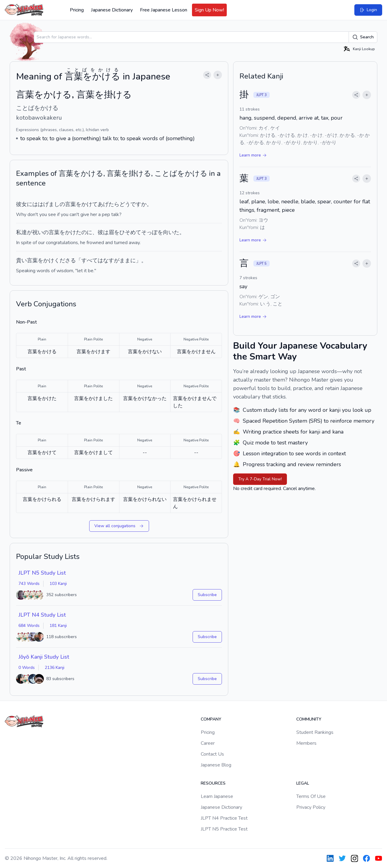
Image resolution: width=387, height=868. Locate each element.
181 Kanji (58, 626)
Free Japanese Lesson (164, 10)
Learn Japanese (217, 796)
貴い (21, 260)
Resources (213, 783)
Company (211, 719)
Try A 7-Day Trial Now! (260, 479)
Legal (303, 783)
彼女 (21, 204)
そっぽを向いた (160, 232)
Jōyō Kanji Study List (44, 657)
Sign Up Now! (209, 10)
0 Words (27, 668)
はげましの (51, 204)
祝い (38, 232)
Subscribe (207, 595)
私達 (21, 232)
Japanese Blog (216, 765)
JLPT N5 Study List (42, 573)
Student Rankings (315, 732)
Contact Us (212, 754)
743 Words (29, 584)
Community (309, 719)
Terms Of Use (311, 796)
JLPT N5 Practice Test (224, 829)
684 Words (29, 626)
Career (208, 743)
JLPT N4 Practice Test (224, 818)
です (136, 204)
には (32, 204)
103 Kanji (58, 584)
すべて (89, 260)
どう (125, 204)
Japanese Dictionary (112, 10)
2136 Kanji (55, 668)
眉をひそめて (125, 232)
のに (87, 232)
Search (363, 37)
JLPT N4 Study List (42, 615)
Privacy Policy (311, 807)
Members (306, 743)
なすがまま (117, 260)
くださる (65, 260)
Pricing (77, 10)
